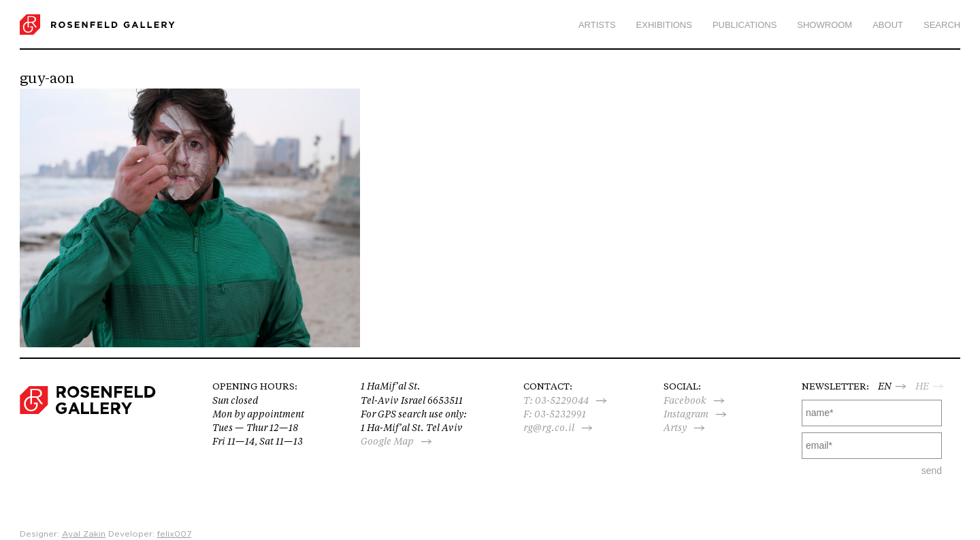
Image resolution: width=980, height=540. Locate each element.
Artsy (675, 428)
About (888, 25)
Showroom (824, 25)
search (942, 25)
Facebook (685, 400)
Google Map (387, 441)
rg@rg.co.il (549, 428)
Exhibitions (664, 25)
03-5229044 (562, 400)
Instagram (686, 414)
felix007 (174, 534)
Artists (597, 25)
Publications (745, 25)
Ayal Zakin (84, 534)
